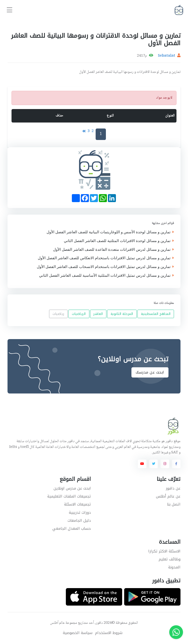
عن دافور (173, 488)
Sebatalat (167, 56)
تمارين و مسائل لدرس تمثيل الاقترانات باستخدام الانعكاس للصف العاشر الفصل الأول (106, 258)
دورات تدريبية (80, 513)
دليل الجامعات (79, 520)
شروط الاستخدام (109, 633)
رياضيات (58, 314)
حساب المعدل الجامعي (72, 528)
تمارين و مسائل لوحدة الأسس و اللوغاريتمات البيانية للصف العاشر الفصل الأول (110, 232)
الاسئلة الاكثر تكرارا (164, 551)
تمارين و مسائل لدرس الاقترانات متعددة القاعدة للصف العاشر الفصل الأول (114, 249)
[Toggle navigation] (10, 10)
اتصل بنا (174, 504)
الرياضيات (79, 314)
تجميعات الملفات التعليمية (69, 496)
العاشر (98, 314)
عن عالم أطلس (168, 496)
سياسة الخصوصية (78, 633)
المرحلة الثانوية (122, 314)
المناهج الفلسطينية (156, 314)
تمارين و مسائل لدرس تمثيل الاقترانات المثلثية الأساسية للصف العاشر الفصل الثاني (107, 275)
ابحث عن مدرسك (150, 372)
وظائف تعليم (170, 559)
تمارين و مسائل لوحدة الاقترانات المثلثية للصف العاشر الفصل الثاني (119, 241)
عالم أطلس (57, 623)
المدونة (174, 567)
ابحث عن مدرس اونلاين (72, 488)
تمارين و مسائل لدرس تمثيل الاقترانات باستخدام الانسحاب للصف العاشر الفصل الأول (105, 267)
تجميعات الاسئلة (77, 504)
